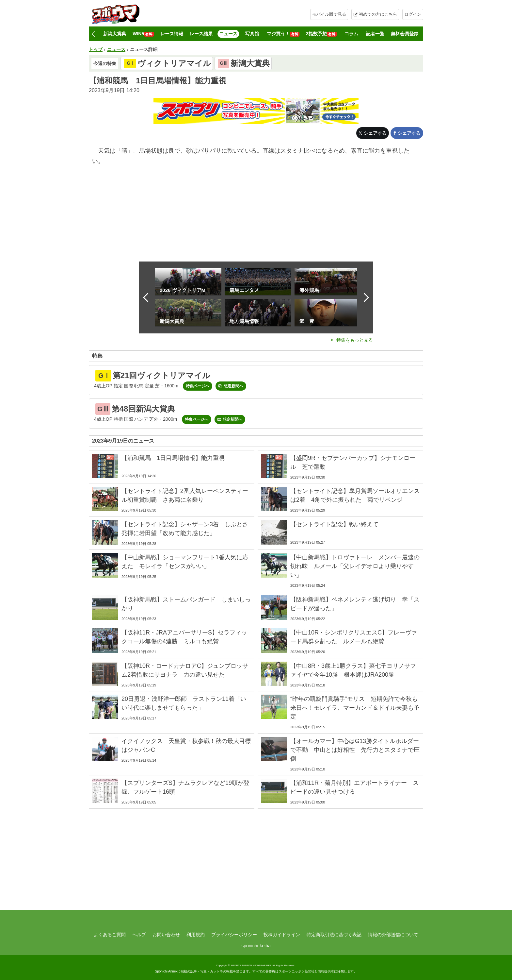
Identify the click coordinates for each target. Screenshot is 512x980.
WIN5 (143, 34)
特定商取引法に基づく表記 (334, 935)
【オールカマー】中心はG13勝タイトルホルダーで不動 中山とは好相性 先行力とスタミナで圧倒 (355, 750)
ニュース (228, 34)
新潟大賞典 (115, 34)
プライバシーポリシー (234, 935)
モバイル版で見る (329, 14)
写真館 (252, 34)
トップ (96, 49)
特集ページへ (198, 386)
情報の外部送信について (393, 935)
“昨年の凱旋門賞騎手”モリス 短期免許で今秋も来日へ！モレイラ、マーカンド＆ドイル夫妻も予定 (355, 708)
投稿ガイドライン (282, 935)
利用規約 (196, 935)
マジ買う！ (283, 34)
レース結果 (201, 34)
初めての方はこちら (378, 14)
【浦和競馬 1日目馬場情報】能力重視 (173, 458)
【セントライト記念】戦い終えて (334, 524)
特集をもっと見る (355, 340)
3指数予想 (321, 34)
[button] (93, 34)
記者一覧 (375, 34)
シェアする (375, 133)
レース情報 (172, 34)
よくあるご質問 (110, 935)
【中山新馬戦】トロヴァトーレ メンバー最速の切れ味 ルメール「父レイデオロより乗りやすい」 (355, 566)
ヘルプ (139, 935)
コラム (351, 34)
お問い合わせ (166, 935)
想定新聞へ (233, 386)
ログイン (413, 14)
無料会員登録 (405, 34)
